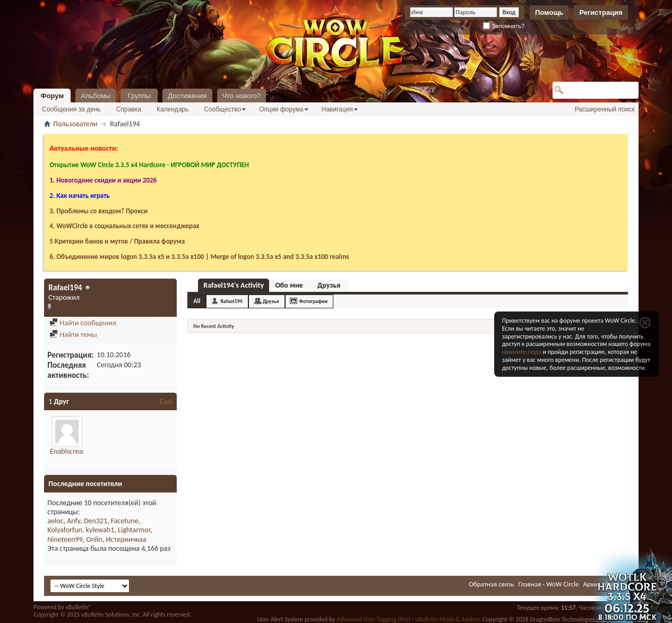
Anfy (74, 521)
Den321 (96, 521)
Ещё (166, 401)
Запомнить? (504, 26)
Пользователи (75, 124)
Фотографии (314, 301)
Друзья (329, 285)
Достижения (187, 96)
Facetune (125, 521)
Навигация (337, 109)
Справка (129, 109)
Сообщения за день (71, 109)
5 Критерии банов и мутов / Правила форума (117, 241)
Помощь (549, 12)
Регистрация (601, 12)
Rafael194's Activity (234, 285)
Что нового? (242, 96)
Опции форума (281, 109)
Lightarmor (134, 530)
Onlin (94, 539)
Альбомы (96, 96)
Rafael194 (231, 301)
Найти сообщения (83, 323)
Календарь (173, 109)
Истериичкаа (126, 539)
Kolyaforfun (65, 530)
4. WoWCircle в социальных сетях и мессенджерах (124, 226)
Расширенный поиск (605, 109)
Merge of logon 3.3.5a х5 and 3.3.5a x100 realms (279, 257)
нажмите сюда (522, 352)
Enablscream (69, 451)
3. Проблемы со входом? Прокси (98, 211)
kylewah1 (100, 530)
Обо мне (289, 285)
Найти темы (73, 335)
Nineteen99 (65, 539)
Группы (139, 96)
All (197, 301)
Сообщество (222, 109)
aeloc (55, 521)
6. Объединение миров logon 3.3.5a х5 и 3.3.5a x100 (127, 257)
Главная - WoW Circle (548, 584)
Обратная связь (491, 584)
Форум (52, 96)
